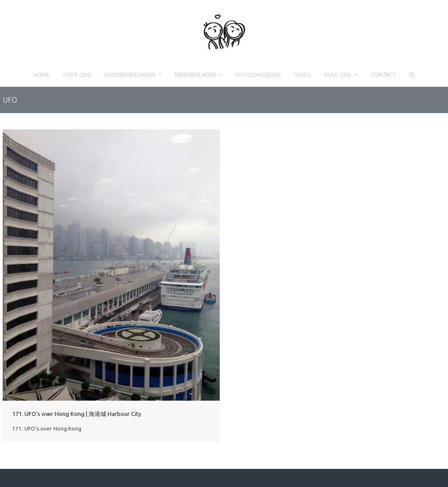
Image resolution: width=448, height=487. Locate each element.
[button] (412, 75)
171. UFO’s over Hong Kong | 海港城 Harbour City (77, 414)
